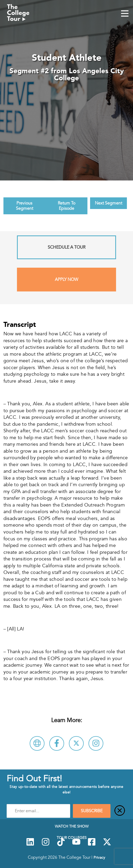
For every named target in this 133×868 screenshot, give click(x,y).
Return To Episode (66, 206)
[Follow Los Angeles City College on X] (76, 743)
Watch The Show (72, 826)
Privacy (99, 857)
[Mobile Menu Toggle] (125, 14)
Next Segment (108, 203)
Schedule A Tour (66, 247)
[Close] (120, 811)
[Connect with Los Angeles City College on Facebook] (57, 743)
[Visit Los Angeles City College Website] (37, 743)
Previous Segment (25, 206)
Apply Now (66, 280)
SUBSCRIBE (92, 811)
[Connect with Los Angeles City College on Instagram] (96, 743)
